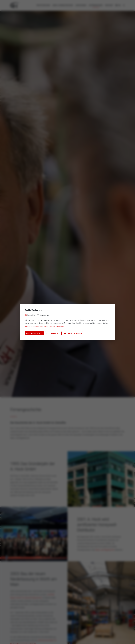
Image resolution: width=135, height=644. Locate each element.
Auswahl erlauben (73, 333)
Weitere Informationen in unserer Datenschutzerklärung (45, 327)
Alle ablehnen (53, 333)
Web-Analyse (44, 315)
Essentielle (31, 315)
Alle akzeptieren (34, 333)
